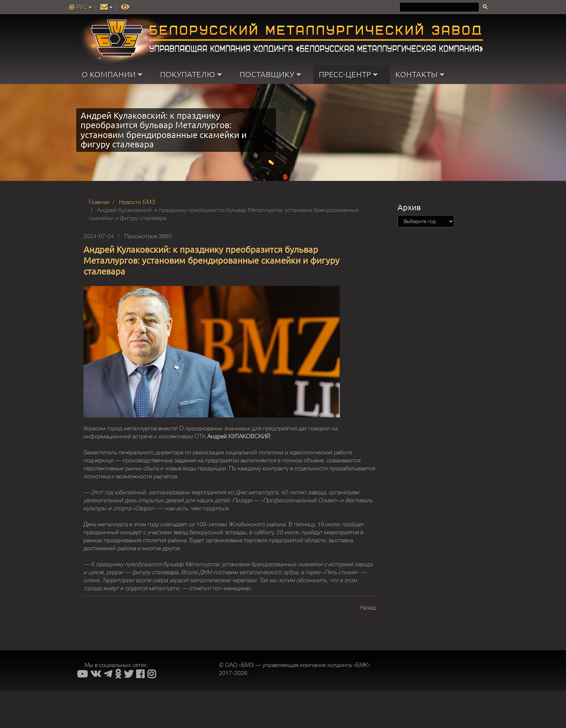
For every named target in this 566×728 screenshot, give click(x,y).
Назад (368, 608)
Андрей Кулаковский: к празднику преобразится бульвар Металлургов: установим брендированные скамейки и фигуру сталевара (211, 260)
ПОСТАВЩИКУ (272, 74)
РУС (81, 8)
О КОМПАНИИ (114, 74)
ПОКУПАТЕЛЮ (193, 74)
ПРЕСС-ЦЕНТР (350, 74)
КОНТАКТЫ (422, 74)
